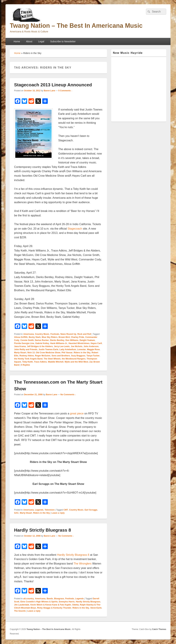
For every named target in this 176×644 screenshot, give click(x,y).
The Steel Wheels (52, 359)
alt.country (28, 599)
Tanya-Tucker (93, 356)
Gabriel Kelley (42, 343)
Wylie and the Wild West (76, 362)
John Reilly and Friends (26, 349)
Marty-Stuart (20, 353)
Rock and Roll (84, 334)
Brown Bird (64, 337)
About (29, 41)
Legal (41, 41)
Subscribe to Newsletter (63, 41)
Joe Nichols (77, 346)
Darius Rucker (42, 340)
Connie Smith (27, 340)
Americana (28, 334)
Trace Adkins (40, 362)
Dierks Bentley (57, 340)
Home (17, 41)
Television (49, 510)
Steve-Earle (96, 608)
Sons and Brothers (61, 356)
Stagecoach (75, 229)
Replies (26, 365)
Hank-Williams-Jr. (59, 343)
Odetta (75, 605)
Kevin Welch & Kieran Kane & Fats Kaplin (51, 605)
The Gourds (20, 611)
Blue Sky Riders (50, 337)
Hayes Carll (96, 343)
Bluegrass (59, 599)
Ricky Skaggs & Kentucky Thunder (54, 608)
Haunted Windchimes (79, 343)
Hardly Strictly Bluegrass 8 (43, 530)
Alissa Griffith (21, 337)
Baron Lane (49, 91)
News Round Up (68, 334)
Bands (50, 599)
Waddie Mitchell (56, 362)
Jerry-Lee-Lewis (62, 346)
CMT (66, 510)
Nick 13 (31, 353)
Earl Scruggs (91, 510)
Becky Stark (35, 337)
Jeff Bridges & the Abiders (40, 346)
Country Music (42, 334)
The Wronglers (83, 564)
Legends (39, 510)
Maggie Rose (93, 349)
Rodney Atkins (27, 356)
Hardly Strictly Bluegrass (88, 602)
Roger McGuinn (43, 356)
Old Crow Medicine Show (48, 353)
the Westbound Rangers (74, 359)
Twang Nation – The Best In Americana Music (76, 26)
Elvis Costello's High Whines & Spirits (39, 602)
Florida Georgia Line (24, 343)
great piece (77, 413)
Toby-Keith (27, 362)
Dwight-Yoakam (87, 340)
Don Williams (72, 340)
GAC (16, 513)
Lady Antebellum (68, 349)
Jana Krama (20, 346)
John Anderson (91, 346)
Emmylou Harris (67, 602)
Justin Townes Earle (48, 349)
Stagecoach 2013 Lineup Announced (53, 85)
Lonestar (82, 349)
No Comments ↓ (68, 395)
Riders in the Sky (82, 353)
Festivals (55, 334)
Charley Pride (77, 337)
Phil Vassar (67, 353)
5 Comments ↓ (65, 91)
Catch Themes (159, 629)
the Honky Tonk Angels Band (28, 359)
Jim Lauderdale (22, 605)
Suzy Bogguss (78, 356)
